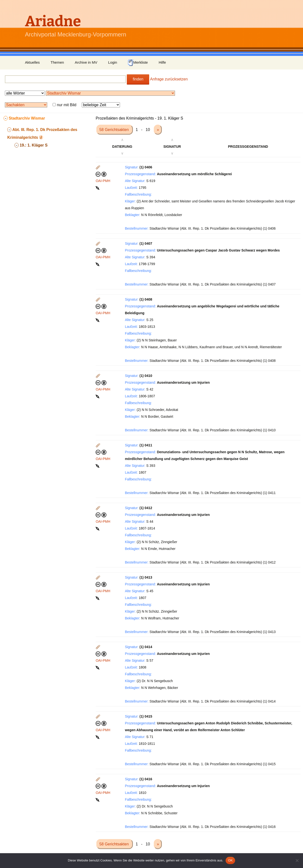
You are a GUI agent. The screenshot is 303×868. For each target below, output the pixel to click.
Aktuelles (32, 62)
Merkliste (138, 63)
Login (113, 62)
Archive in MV (86, 62)
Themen (57, 62)
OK (230, 860)
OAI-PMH (103, 181)
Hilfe (162, 62)
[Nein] (297, 860)
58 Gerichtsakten (115, 130)
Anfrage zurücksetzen (169, 79)
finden (138, 79)
